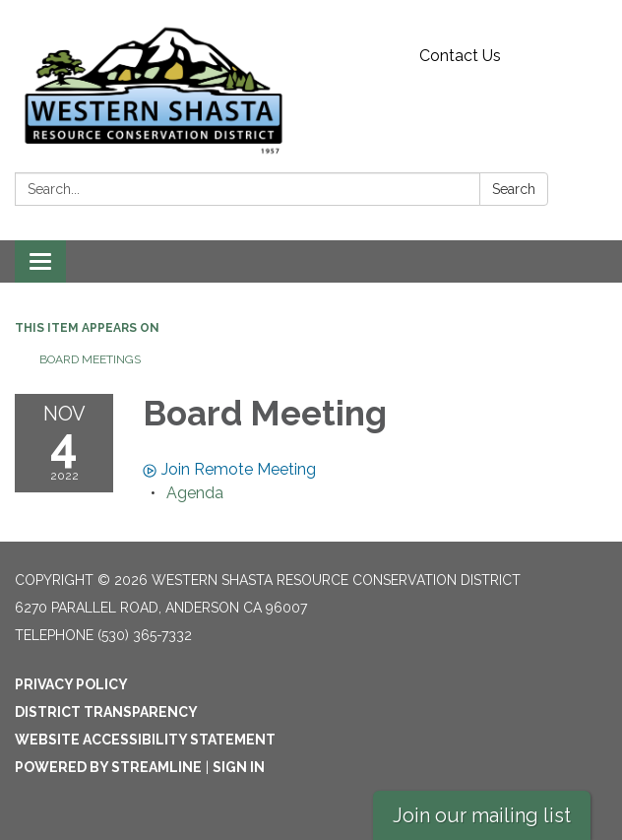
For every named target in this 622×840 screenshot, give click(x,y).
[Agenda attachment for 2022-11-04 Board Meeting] (195, 493)
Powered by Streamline (108, 767)
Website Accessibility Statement (145, 740)
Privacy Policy (71, 684)
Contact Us (460, 56)
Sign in (239, 767)
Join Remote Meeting (229, 469)
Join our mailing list (482, 815)
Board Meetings (90, 359)
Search (514, 189)
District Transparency (106, 712)
